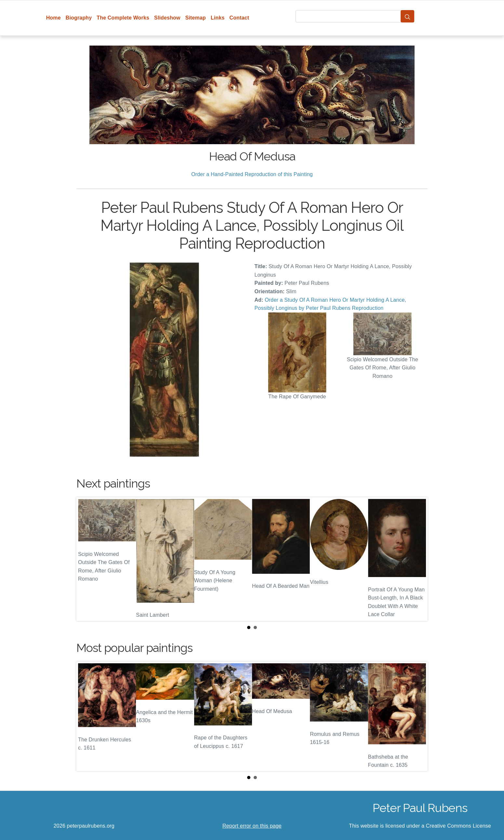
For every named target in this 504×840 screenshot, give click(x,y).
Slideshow (167, 18)
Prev (86, 559)
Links (218, 18)
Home (53, 18)
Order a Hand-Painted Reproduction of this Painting (252, 174)
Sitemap (196, 18)
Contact (239, 18)
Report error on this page (252, 826)
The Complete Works (123, 18)
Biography (79, 18)
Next (418, 559)
